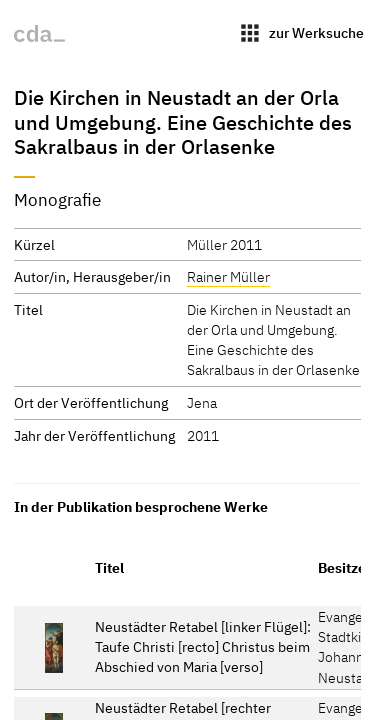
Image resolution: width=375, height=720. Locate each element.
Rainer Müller (228, 276)
